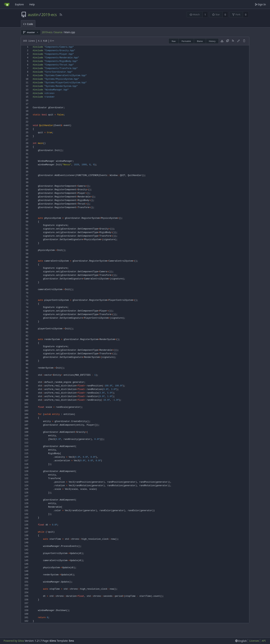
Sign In (260, 4)
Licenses (254, 641)
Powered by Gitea (14, 641)
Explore (19, 4)
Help (32, 4)
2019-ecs (49, 15)
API (264, 641)
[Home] (7, 4)
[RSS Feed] (61, 15)
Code (28, 24)
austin (33, 15)
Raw (174, 41)
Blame (200, 41)
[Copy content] (228, 41)
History (212, 41)
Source (58, 32)
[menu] (241, 641)
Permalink (186, 41)
